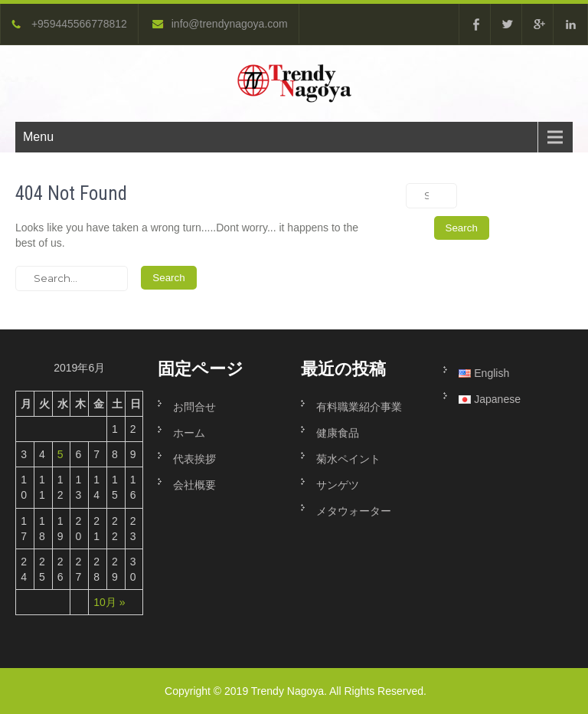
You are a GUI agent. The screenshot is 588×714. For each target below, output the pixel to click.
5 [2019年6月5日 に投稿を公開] (60, 454)
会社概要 (194, 485)
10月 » (109, 602)
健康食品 (338, 433)
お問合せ (194, 407)
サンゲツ (338, 485)
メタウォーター (354, 511)
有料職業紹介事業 (364, 407)
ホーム (189, 433)
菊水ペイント (348, 459)
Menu (38, 137)
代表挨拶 (194, 459)
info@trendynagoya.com (220, 24)
